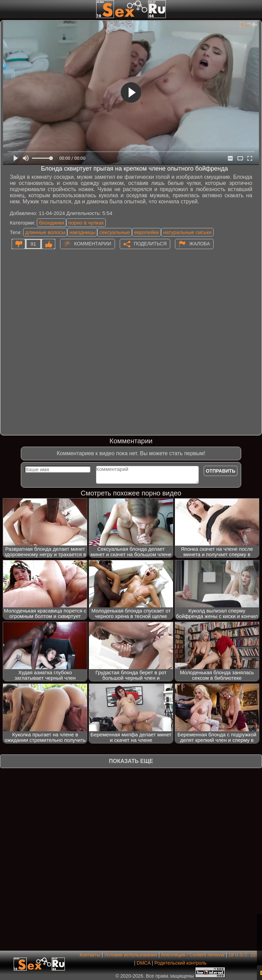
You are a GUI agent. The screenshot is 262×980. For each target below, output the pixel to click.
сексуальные (115, 232)
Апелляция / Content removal (193, 955)
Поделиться (150, 243)
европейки (147, 232)
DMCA (144, 963)
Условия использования (130, 955)
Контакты (90, 955)
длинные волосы (45, 232)
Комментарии (93, 243)
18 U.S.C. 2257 (245, 955)
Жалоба (199, 243)
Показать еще (131, 761)
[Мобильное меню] (6, 9)
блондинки (52, 223)
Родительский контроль (180, 963)
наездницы (82, 232)
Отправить (221, 471)
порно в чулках (86, 223)
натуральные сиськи (187, 232)
